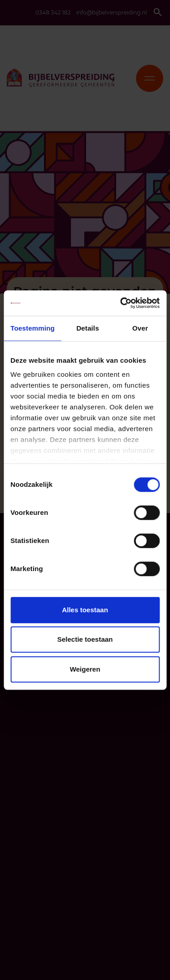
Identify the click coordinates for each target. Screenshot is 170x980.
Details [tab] (87, 328)
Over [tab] (140, 328)
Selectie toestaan (85, 639)
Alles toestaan (85, 610)
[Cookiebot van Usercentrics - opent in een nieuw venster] (121, 303)
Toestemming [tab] (33, 328)
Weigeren (85, 669)
